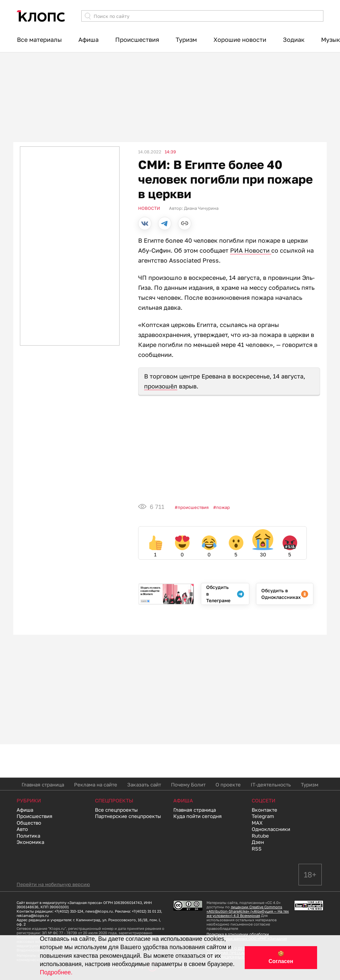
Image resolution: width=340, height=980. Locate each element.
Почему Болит (188, 784)
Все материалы (39, 40)
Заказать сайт (144, 784)
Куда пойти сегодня (198, 816)
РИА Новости (251, 250)
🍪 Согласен (281, 957)
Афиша (88, 40)
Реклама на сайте (96, 784)
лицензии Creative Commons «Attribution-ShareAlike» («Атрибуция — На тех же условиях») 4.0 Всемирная (248, 911)
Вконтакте (264, 810)
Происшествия (137, 40)
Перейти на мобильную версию (53, 884)
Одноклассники (271, 829)
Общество (29, 823)
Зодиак (294, 40)
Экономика (30, 842)
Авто (22, 829)
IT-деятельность (271, 784)
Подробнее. (56, 972)
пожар (223, 507)
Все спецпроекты (116, 810)
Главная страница (43, 784)
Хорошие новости (240, 40)
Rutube (260, 836)
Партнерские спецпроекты (128, 816)
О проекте (228, 784)
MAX (257, 823)
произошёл (161, 386)
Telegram (263, 816)
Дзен (258, 842)
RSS (257, 849)
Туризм (186, 40)
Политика (28, 836)
